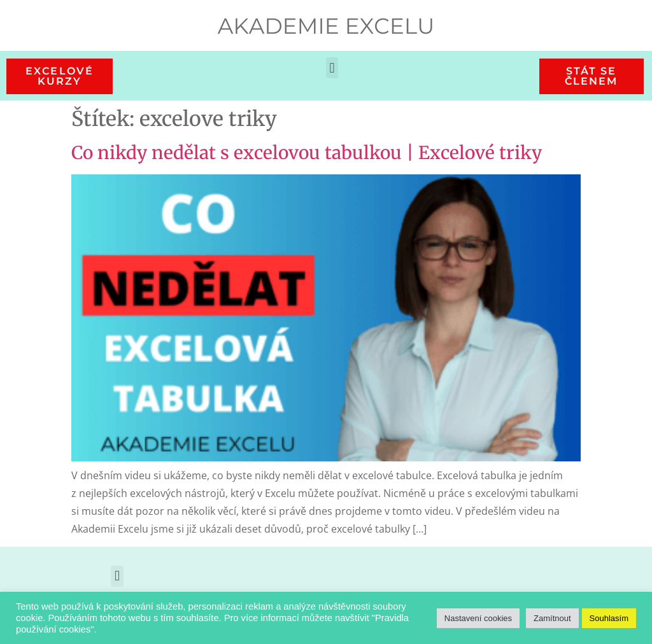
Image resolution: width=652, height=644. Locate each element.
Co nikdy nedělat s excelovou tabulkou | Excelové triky (307, 153)
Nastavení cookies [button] (478, 618)
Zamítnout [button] (552, 618)
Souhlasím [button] (609, 618)
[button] (332, 68)
